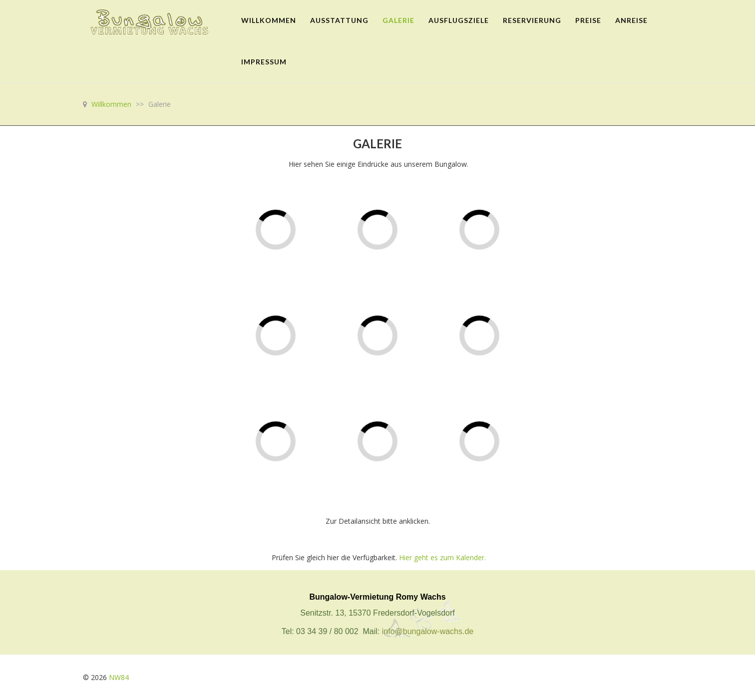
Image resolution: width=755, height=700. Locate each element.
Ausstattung (339, 20)
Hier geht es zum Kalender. (442, 557)
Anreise (631, 20)
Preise (588, 20)
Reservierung (532, 20)
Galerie (398, 20)
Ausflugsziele (459, 20)
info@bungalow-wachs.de (428, 631)
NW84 (119, 677)
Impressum (264, 62)
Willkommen (269, 20)
